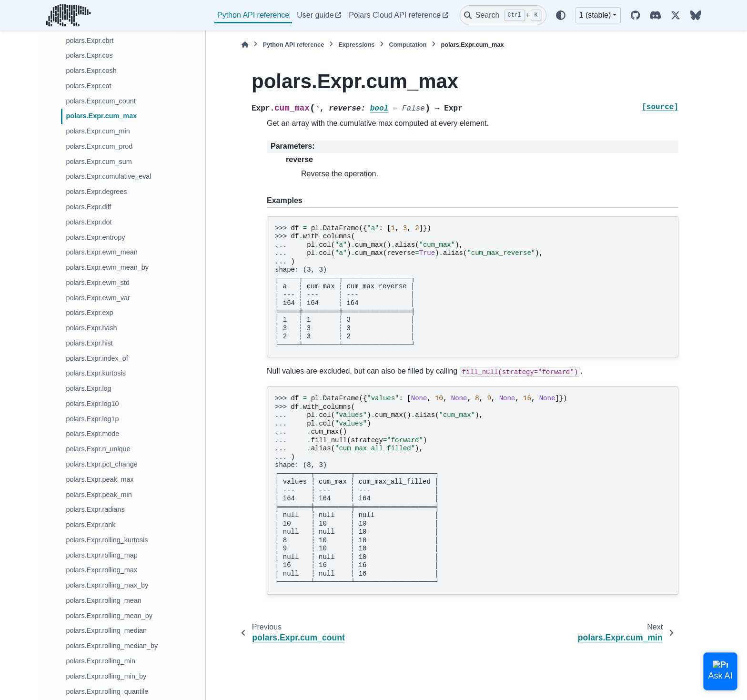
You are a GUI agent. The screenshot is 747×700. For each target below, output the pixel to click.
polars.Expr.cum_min (98, 131)
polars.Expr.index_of (97, 358)
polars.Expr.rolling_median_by (112, 646)
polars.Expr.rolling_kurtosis (107, 540)
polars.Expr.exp (89, 313)
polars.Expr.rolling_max (101, 570)
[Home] (245, 45)
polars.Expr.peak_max (100, 479)
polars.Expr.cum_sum (99, 162)
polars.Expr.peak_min (99, 495)
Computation (408, 45)
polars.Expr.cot (88, 86)
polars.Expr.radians (95, 509)
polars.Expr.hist (89, 343)
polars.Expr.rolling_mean (103, 600)
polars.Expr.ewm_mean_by (107, 267)
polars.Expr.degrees (96, 192)
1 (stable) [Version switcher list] (595, 15)
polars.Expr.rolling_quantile (107, 691)
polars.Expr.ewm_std (98, 283)
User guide (315, 15)
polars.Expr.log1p (92, 419)
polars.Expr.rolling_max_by (107, 585)
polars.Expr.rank (91, 525)
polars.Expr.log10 (92, 404)
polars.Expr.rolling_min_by (106, 676)
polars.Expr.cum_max (101, 116)
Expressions (356, 45)
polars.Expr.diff (88, 207)
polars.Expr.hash (91, 328)
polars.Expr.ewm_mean (101, 252)
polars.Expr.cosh (91, 71)
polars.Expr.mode (92, 434)
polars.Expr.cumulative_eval (108, 176)
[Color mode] (561, 15)
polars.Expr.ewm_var (98, 298)
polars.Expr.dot (89, 222)
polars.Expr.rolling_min (101, 661)
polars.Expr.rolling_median (106, 630)
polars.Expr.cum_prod (99, 146)
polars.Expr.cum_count (101, 101)
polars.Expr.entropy (95, 237)
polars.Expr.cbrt (90, 41)
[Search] (503, 15)
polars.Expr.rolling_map (101, 555)
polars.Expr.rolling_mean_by (109, 616)
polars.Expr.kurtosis (96, 373)
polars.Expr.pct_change (101, 464)
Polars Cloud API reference (395, 15)
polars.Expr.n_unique (98, 449)
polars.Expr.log (88, 388)
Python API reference (253, 15)
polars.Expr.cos (89, 55)
